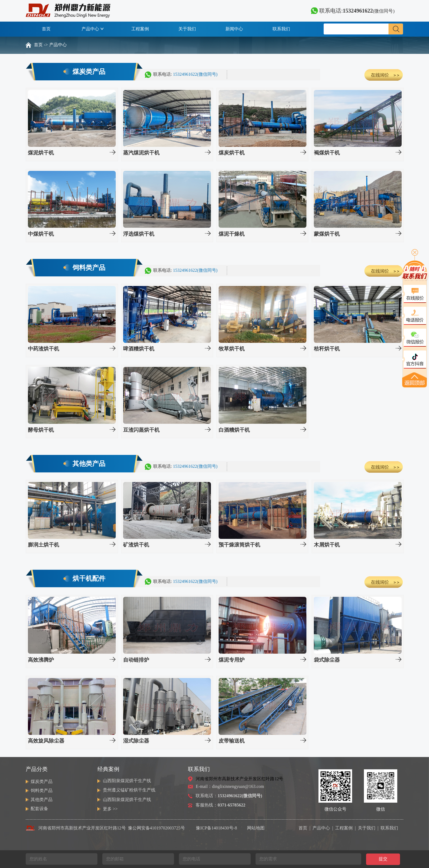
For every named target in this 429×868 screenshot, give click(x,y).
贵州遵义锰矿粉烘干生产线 (129, 790)
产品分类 (37, 769)
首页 (46, 29)
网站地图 (256, 828)
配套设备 (39, 809)
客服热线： (220, 805)
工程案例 (140, 29)
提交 (383, 859)
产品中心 (93, 29)
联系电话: (353, 11)
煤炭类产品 (42, 781)
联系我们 (281, 29)
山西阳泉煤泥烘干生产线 (127, 781)
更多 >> (110, 809)
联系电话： (229, 796)
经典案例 (108, 769)
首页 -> (41, 45)
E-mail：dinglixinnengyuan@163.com (230, 786)
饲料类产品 (42, 790)
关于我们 (187, 29)
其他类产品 (42, 800)
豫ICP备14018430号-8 (216, 828)
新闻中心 (234, 29)
